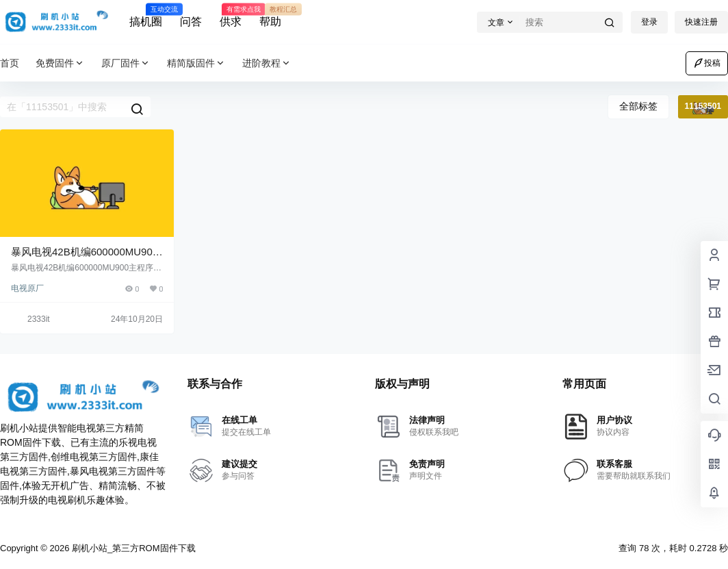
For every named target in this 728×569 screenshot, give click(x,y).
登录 (649, 22)
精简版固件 (196, 63)
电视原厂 (27, 288)
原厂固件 (126, 63)
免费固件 (60, 63)
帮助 (270, 16)
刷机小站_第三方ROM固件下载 (132, 548)
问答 (191, 22)
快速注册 (701, 22)
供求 (231, 16)
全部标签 (638, 106)
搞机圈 (146, 16)
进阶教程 (267, 63)
